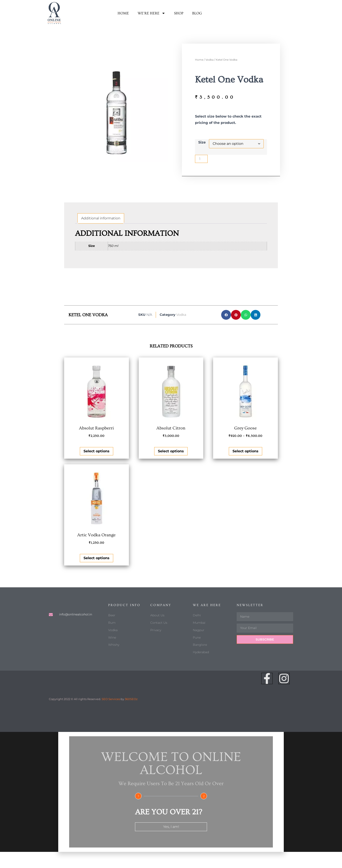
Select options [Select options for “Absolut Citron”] (171, 451)
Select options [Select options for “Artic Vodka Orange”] (97, 558)
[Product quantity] (201, 159)
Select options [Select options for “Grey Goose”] (245, 451)
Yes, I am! (171, 827)
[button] (226, 315)
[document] (171, 792)
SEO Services (111, 699)
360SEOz (131, 699)
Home (123, 13)
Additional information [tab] (101, 218)
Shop (179, 13)
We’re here (151, 13)
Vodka (209, 60)
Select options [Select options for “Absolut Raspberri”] (97, 451)
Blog (197, 13)
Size (202, 142)
